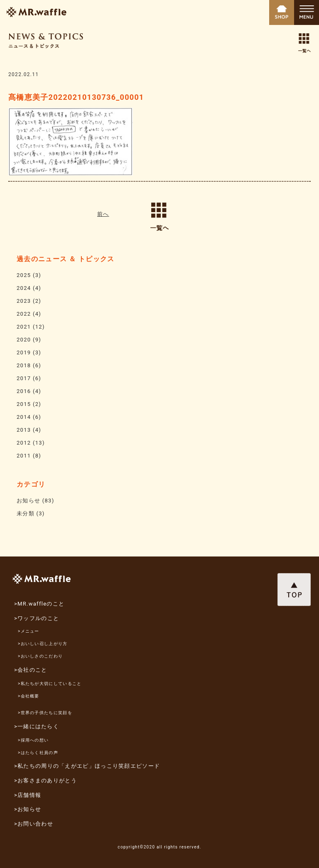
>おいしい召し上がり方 (43, 644)
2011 (24, 456)
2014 (24, 417)
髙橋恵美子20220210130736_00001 (76, 97)
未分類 (26, 513)
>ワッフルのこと (37, 618)
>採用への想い (33, 740)
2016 (24, 391)
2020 (24, 340)
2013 (24, 430)
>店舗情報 (28, 795)
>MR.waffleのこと (39, 604)
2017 (24, 378)
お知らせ (28, 501)
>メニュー (29, 631)
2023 (24, 301)
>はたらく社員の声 (38, 753)
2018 (24, 365)
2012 (24, 443)
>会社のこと (31, 670)
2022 (24, 314)
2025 (24, 275)
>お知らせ (28, 809)
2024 (24, 288)
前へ (103, 214)
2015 (24, 404)
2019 (24, 352)
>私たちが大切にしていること (50, 684)
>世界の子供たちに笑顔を (45, 713)
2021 (24, 327)
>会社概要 (29, 696)
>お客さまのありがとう (45, 780)
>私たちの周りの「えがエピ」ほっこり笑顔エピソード (87, 766)
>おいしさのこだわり (40, 656)
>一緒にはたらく (37, 726)
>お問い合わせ (34, 824)
